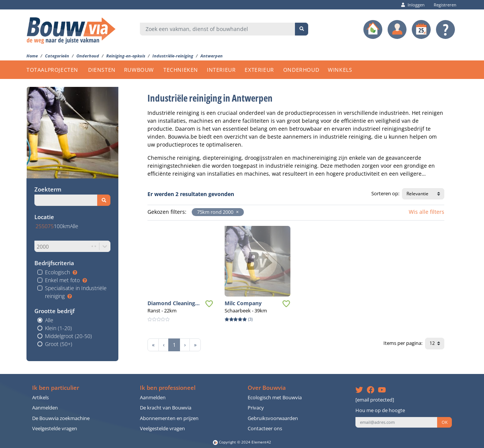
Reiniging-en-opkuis (126, 56)
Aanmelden (45, 408)
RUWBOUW (139, 70)
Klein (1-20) (58, 328)
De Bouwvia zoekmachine (61, 418)
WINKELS (340, 70)
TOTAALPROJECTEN (52, 70)
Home (32, 56)
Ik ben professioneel (168, 388)
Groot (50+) (59, 344)
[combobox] (218, 29)
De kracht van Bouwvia (166, 408)
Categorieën (57, 56)
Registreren (443, 5)
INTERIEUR (221, 70)
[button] (236, 212)
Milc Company (243, 303)
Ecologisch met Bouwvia (275, 398)
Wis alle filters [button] (427, 212)
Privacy (256, 408)
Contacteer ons (265, 429)
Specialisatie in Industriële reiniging (76, 292)
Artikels (40, 398)
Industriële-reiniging (173, 56)
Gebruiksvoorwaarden (273, 418)
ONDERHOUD (301, 70)
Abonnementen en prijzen (169, 418)
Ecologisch (61, 272)
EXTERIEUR (259, 70)
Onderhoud (88, 56)
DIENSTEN (102, 70)
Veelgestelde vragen (55, 429)
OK (445, 422)
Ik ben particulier (56, 388)
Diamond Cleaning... (174, 303)
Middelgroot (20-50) (68, 336)
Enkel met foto (66, 280)
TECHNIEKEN (181, 70)
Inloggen (413, 5)
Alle (49, 320)
